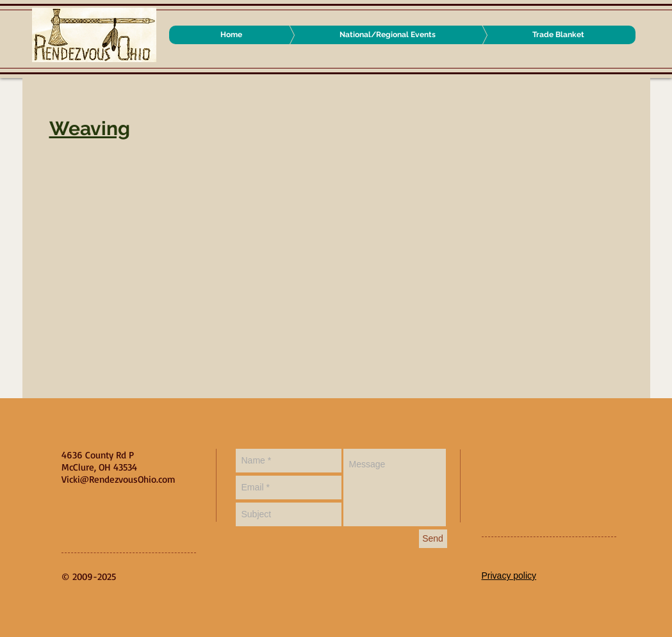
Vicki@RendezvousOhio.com (119, 479)
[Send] (433, 539)
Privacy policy (509, 576)
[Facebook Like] (562, 462)
